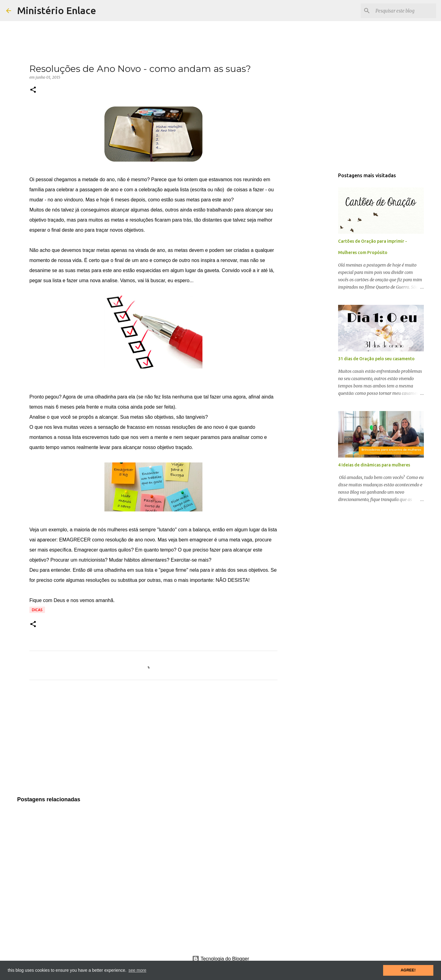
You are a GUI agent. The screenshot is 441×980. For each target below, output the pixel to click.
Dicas (37, 610)
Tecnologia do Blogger (221, 959)
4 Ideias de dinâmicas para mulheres (374, 465)
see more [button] (137, 970)
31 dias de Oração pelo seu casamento (376, 359)
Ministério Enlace (57, 10)
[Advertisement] (153, 742)
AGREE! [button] (408, 970)
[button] (33, 90)
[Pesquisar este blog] (404, 11)
